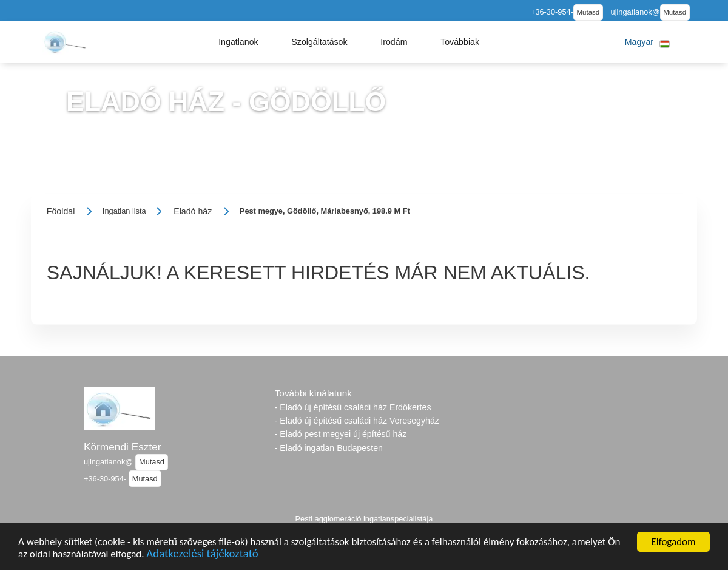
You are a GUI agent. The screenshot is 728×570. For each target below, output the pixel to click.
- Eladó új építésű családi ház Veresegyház (357, 421)
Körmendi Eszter (123, 447)
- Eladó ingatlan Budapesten (329, 448)
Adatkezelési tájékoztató (202, 557)
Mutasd (588, 12)
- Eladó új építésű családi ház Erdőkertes (353, 407)
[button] (238, 42)
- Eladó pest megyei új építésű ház (341, 434)
